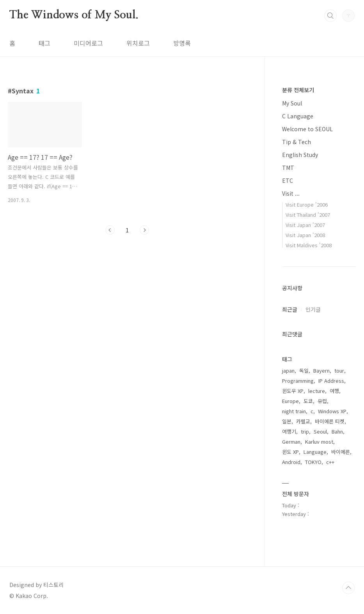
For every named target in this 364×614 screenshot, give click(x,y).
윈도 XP (290, 452)
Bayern (321, 370)
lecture (317, 391)
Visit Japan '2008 (305, 235)
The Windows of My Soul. (74, 15)
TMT (288, 168)
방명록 (182, 43)
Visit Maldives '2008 (309, 245)
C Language (298, 116)
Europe (290, 401)
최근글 (290, 309)
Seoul (320, 431)
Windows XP (332, 411)
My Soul (292, 103)
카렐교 (303, 421)
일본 (287, 421)
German (291, 442)
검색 (330, 16)
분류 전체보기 (298, 90)
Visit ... (291, 193)
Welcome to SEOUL (307, 129)
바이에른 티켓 (330, 421)
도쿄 (308, 401)
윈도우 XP (293, 391)
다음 (144, 230)
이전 (110, 230)
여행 (334, 391)
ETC (288, 180)
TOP (348, 588)
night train (294, 411)
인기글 (313, 309)
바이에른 (341, 452)
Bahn (337, 431)
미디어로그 (88, 43)
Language (315, 452)
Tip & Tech (297, 142)
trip (305, 431)
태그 (44, 43)
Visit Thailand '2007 (308, 215)
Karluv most (319, 442)
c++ (330, 462)
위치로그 (138, 43)
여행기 (289, 431)
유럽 (322, 401)
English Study (300, 155)
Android (291, 462)
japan (288, 370)
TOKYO (313, 462)
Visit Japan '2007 (305, 225)
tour (339, 370)
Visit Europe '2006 (307, 204)
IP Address (331, 381)
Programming (298, 381)
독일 (304, 370)
